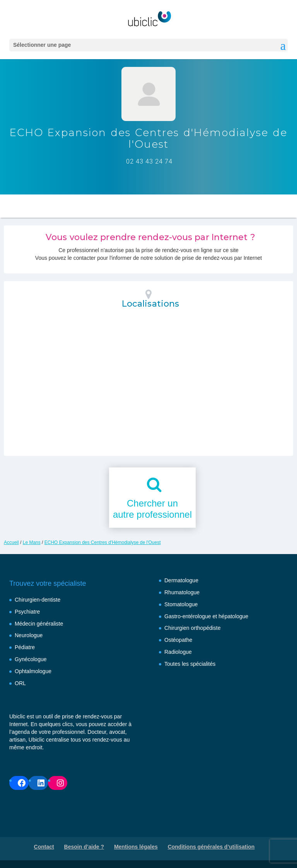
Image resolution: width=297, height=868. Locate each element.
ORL (20, 683)
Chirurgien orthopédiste (193, 628)
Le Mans (32, 542)
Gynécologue (31, 659)
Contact (44, 847)
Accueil (11, 542)
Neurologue (29, 635)
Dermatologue (181, 580)
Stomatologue (181, 604)
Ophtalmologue (33, 671)
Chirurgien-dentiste (38, 600)
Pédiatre (25, 647)
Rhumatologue (182, 592)
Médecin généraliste (39, 624)
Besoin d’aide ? (84, 847)
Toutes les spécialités (190, 664)
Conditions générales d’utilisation (211, 847)
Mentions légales (136, 847)
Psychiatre (27, 612)
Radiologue (178, 652)
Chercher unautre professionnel (152, 509)
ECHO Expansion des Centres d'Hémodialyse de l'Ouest (103, 542)
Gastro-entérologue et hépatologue (206, 616)
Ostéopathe (178, 640)
